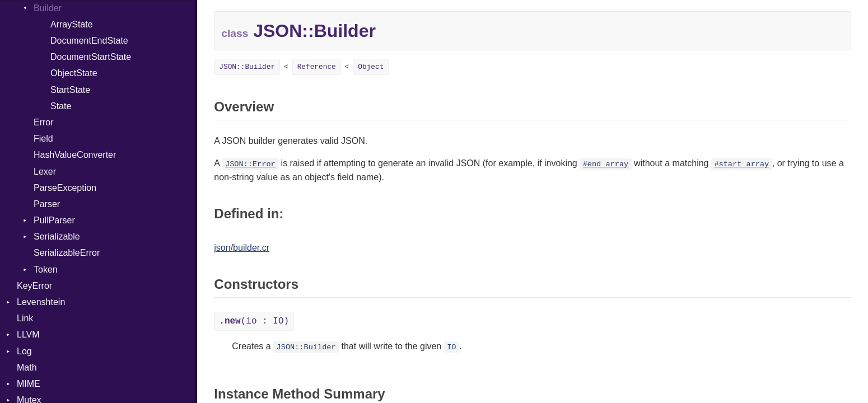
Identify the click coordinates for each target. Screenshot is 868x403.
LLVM (28, 334)
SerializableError (67, 253)
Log (24, 351)
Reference (317, 67)
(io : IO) (254, 321)
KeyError (34, 286)
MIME (29, 384)
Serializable (57, 236)
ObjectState (74, 73)
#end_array (606, 164)
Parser (47, 204)
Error (44, 122)
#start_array (741, 164)
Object (371, 67)
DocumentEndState (89, 41)
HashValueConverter (75, 155)
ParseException (65, 188)
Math (27, 367)
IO (451, 347)
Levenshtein (41, 302)
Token (46, 270)
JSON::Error (250, 164)
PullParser (54, 220)
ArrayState (72, 24)
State (61, 106)
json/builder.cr (242, 248)
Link (25, 318)
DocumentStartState (91, 57)
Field (43, 139)
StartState (70, 90)
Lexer (45, 172)
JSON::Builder (247, 67)
